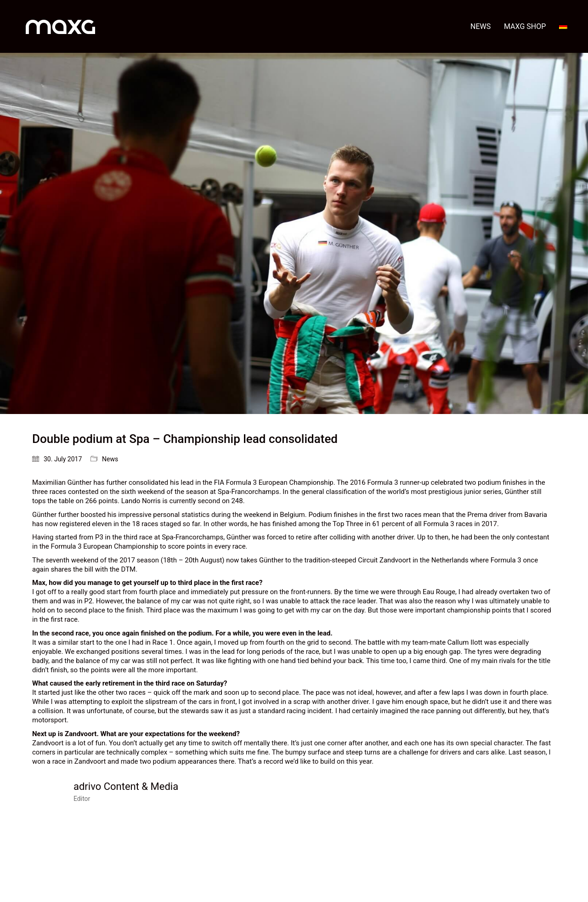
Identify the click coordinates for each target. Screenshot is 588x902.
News (110, 459)
